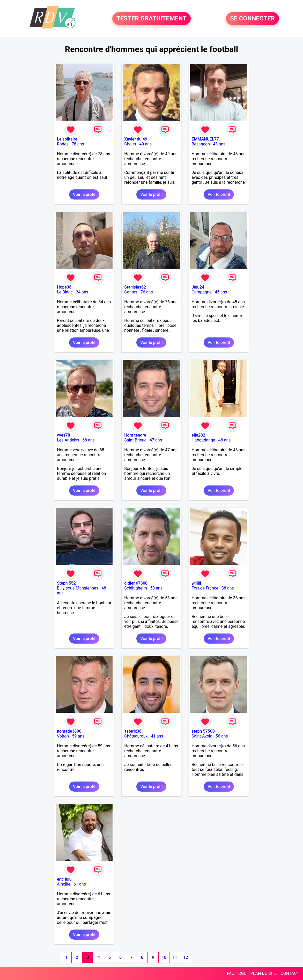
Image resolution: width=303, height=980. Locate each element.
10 (164, 957)
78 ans (78, 144)
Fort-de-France (205, 588)
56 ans (222, 736)
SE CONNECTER (252, 19)
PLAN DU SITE (264, 973)
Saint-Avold (202, 736)
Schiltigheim (136, 588)
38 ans (228, 588)
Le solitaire (67, 139)
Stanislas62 (135, 287)
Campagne (201, 292)
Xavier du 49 (136, 139)
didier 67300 (136, 583)
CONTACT (290, 973)
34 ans (82, 292)
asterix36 (133, 731)
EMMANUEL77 (205, 139)
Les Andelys (68, 440)
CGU (242, 973)
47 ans (156, 440)
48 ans (219, 144)
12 (186, 957)
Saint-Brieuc (135, 440)
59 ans (78, 736)
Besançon (201, 144)
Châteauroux (136, 736)
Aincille (64, 884)
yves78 (64, 435)
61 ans (80, 884)
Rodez (63, 144)
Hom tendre (135, 435)
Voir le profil (84, 194)
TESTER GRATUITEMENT (151, 19)
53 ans (156, 588)
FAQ (231, 973)
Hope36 (64, 287)
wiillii (196, 583)
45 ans (221, 292)
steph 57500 (203, 731)
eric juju (64, 879)
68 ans (88, 440)
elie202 (198, 435)
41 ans (157, 736)
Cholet (130, 144)
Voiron (63, 736)
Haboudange (203, 440)
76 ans (147, 292)
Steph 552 (66, 583)
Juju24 (198, 287)
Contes (131, 292)
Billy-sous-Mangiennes (78, 588)
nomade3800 (69, 731)
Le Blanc (65, 292)
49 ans (146, 144)
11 (175, 957)
